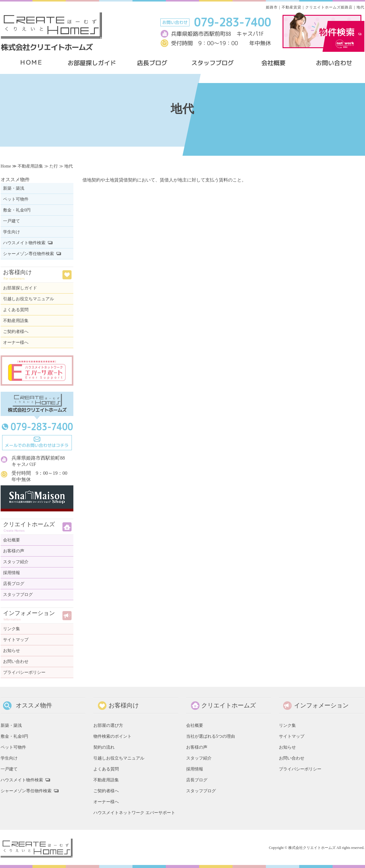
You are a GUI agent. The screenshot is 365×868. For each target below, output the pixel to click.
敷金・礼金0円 (17, 210)
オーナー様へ (16, 343)
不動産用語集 (30, 166)
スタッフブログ (18, 595)
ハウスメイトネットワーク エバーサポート (134, 813)
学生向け (12, 232)
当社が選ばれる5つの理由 (211, 736)
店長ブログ (14, 584)
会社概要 (12, 540)
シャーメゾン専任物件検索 (28, 254)
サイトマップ (16, 640)
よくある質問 (16, 310)
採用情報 (12, 573)
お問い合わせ (16, 662)
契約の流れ (104, 747)
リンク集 (12, 629)
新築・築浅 (14, 188)
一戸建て (12, 221)
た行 (54, 166)
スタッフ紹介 (16, 562)
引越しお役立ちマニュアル (28, 299)
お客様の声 (14, 551)
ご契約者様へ (16, 332)
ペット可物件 (16, 199)
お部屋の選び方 (108, 725)
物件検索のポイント (112, 736)
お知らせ (12, 651)
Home (6, 166)
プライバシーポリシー (24, 672)
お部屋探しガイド (20, 288)
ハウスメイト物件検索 (24, 243)
